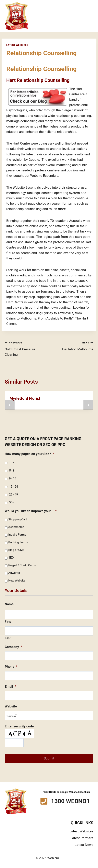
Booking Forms (18, 542)
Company (13, 647)
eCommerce (16, 527)
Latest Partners (82, 838)
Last (8, 638)
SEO (11, 558)
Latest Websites (17, 45)
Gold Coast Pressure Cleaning (25, 348)
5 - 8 (12, 471)
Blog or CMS (16, 550)
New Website (17, 581)
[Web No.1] (17, 16)
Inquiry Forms (17, 535)
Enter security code (19, 726)
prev (10, 405)
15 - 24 (13, 487)
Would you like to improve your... (31, 511)
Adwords (14, 573)
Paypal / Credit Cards (22, 565)
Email (10, 686)
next (88, 405)
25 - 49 (13, 495)
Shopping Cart (18, 519)
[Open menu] (90, 16)
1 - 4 (12, 463)
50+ (12, 502)
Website (11, 706)
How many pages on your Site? (29, 454)
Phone (11, 667)
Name (9, 604)
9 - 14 (13, 478)
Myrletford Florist (25, 398)
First (8, 622)
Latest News (84, 845)
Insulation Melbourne (73, 346)
